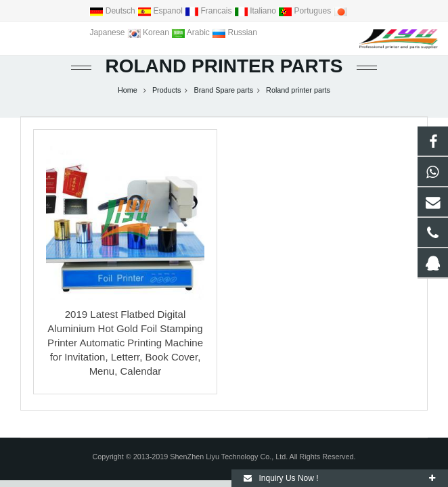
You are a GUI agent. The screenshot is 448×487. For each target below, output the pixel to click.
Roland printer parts (224, 66)
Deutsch (113, 11)
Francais (209, 11)
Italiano (256, 11)
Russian (234, 32)
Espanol (161, 11)
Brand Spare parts (223, 90)
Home (128, 90)
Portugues (306, 11)
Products (167, 90)
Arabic (192, 32)
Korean (149, 32)
